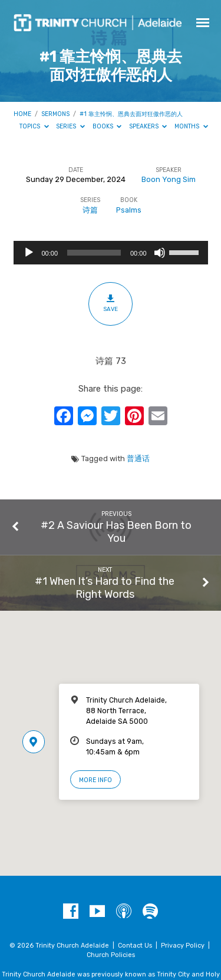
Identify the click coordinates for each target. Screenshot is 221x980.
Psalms (129, 210)
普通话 (138, 458)
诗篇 (90, 210)
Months (191, 126)
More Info (95, 780)
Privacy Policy (183, 946)
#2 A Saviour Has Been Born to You (116, 532)
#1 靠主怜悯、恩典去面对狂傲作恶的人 (131, 114)
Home (22, 114)
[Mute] (160, 253)
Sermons (55, 114)
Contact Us (135, 946)
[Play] (29, 253)
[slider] (94, 253)
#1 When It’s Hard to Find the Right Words (105, 587)
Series (70, 126)
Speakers (148, 126)
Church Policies (111, 955)
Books (107, 126)
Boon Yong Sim (169, 179)
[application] (111, 253)
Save (111, 303)
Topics (34, 126)
